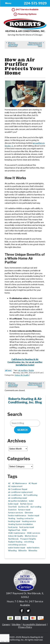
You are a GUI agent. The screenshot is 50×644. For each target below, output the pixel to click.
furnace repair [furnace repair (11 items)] (24, 510)
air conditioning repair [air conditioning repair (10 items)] (18, 498)
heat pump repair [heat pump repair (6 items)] (27, 527)
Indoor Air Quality (22, 375)
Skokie (31, 370)
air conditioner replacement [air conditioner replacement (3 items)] (20, 492)
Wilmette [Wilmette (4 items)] (23, 551)
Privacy (3, 641)
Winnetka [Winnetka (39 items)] (33, 551)
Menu (8, 3)
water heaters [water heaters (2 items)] (33, 548)
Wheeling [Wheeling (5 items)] (12, 551)
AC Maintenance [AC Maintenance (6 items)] (20, 483)
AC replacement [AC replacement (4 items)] (15, 486)
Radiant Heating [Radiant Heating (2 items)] (15, 542)
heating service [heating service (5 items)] (29, 521)
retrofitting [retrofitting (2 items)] (29, 542)
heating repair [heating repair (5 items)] (14, 521)
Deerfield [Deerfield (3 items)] (12, 507)
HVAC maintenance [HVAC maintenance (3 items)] (17, 533)
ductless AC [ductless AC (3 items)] (23, 507)
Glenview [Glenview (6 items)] (29, 513)
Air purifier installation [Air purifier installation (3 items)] (18, 501)
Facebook (22, 611)
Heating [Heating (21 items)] (12, 518)
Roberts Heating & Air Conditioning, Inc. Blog (25, 401)
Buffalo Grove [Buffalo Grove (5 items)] (26, 504)
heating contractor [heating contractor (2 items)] (25, 518)
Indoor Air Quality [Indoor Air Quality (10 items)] (16, 536)
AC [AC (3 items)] (9, 483)
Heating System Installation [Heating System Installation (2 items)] (20, 524)
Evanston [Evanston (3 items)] (12, 510)
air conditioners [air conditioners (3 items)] (15, 495)
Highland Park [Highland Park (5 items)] (14, 530)
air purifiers (23, 370)
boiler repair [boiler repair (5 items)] (13, 504)
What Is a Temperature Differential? (13, 44)
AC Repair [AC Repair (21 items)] (33, 483)
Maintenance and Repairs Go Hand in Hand (35, 44)
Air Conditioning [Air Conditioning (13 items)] (30, 495)
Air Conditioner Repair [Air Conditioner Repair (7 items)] (18, 489)
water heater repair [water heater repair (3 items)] (17, 548)
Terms (7, 641)
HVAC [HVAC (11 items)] (24, 530)
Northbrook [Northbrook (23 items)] (13, 539)
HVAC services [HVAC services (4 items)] (34, 533)
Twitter (28, 611)
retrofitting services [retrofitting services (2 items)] (17, 545)
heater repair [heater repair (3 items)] (34, 515)
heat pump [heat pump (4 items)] (13, 527)
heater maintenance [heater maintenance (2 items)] (17, 515)
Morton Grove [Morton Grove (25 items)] (31, 536)
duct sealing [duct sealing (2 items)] (36, 507)
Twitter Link (8, 370)
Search (22, 430)
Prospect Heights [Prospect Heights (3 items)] (28, 539)
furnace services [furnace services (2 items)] (16, 513)
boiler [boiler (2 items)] (31, 501)
